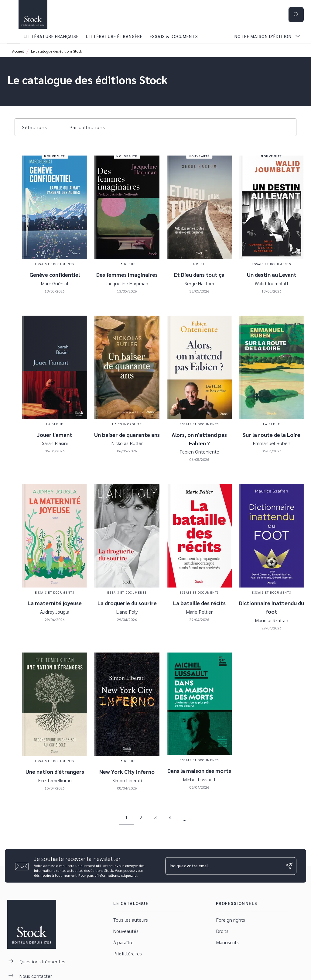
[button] (38, 127)
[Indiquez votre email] (223, 866)
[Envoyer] (289, 866)
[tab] (14, 36)
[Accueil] (33, 14)
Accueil (18, 51)
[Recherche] (296, 15)
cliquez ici (129, 875)
